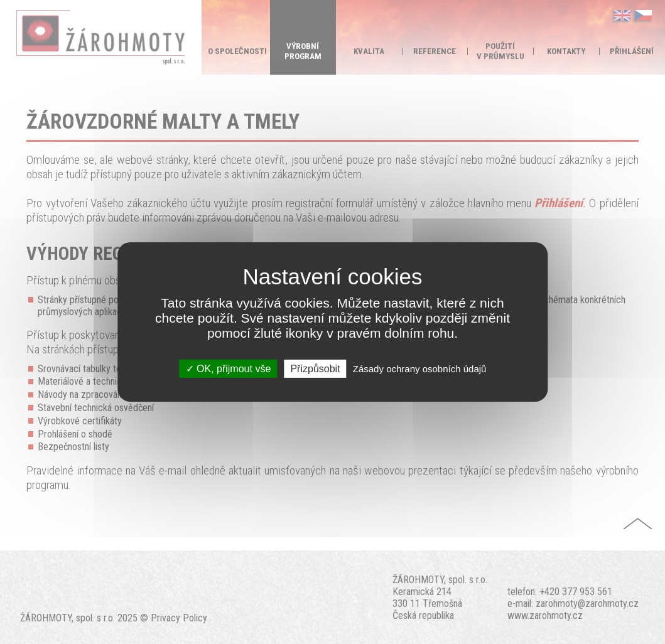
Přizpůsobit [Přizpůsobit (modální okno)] (315, 369)
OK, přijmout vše (229, 369)
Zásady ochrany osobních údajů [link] (420, 369)
